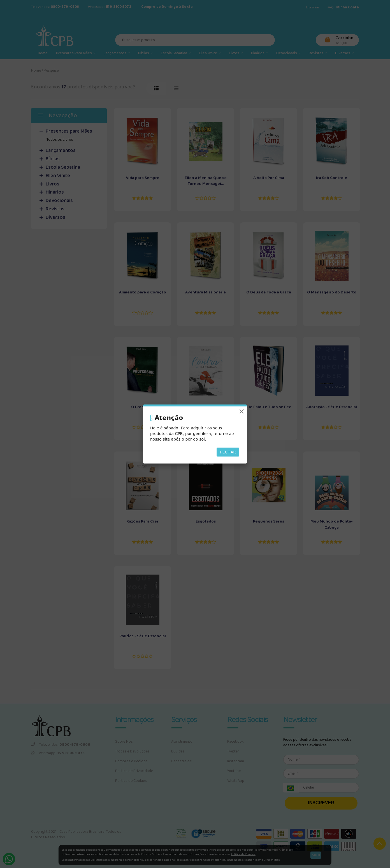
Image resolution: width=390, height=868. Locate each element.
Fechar (228, 452)
